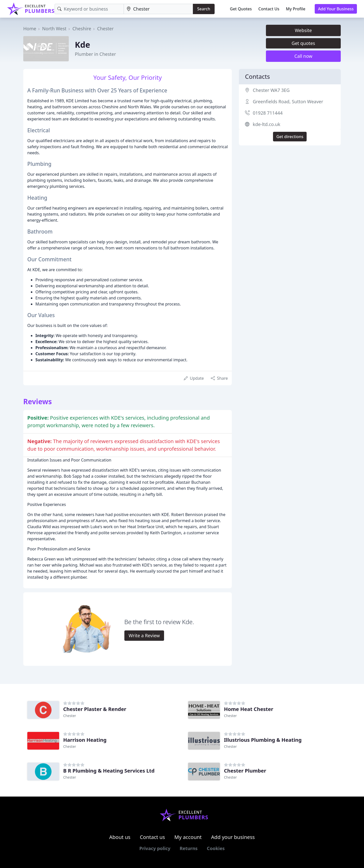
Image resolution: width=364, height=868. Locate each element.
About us (120, 837)
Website (303, 30)
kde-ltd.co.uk (267, 124)
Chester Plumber (245, 771)
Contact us (152, 837)
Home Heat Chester (249, 709)
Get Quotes (241, 9)
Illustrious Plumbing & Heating (263, 740)
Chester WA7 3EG (271, 90)
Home (30, 29)
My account (188, 837)
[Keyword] (89, 9)
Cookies (216, 848)
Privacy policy (155, 848)
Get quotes (303, 43)
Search (204, 9)
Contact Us (269, 9)
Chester (105, 29)
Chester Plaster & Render (95, 709)
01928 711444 (268, 113)
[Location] (158, 9)
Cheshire (82, 29)
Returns (189, 848)
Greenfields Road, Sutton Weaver (288, 101)
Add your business (233, 837)
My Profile (296, 9)
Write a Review (144, 635)
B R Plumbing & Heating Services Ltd (109, 771)
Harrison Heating (85, 740)
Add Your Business (336, 9)
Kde (83, 45)
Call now (303, 56)
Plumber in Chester (95, 54)
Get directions (290, 137)
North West (54, 29)
